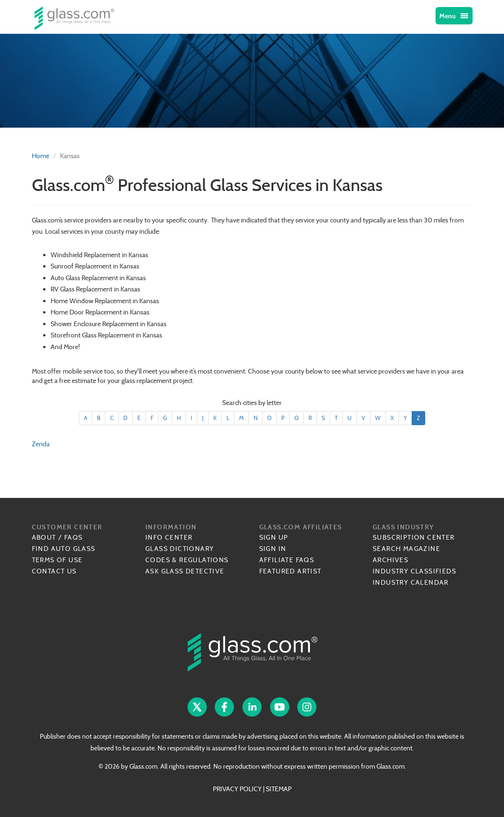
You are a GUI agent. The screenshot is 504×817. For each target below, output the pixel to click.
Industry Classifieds (414, 571)
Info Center (169, 537)
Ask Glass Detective (185, 571)
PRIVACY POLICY (237, 789)
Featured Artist (290, 571)
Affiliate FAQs (287, 560)
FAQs (74, 537)
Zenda (41, 444)
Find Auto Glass (64, 549)
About (44, 537)
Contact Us (54, 571)
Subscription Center (414, 537)
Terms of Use (57, 560)
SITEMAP (279, 789)
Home (41, 156)
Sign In (273, 549)
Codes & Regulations (187, 560)
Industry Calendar (411, 582)
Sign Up (274, 537)
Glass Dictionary (180, 549)
